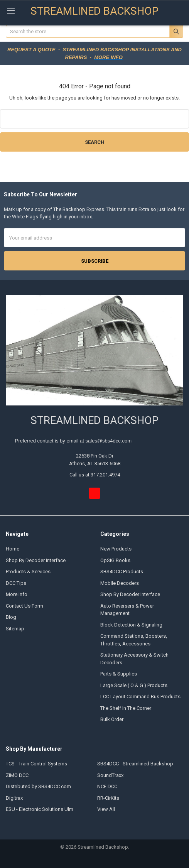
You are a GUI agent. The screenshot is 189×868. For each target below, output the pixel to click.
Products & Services (28, 572)
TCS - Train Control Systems (36, 764)
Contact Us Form (24, 606)
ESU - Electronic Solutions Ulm (40, 809)
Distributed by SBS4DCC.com (38, 786)
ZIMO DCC (17, 775)
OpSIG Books (115, 560)
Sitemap (15, 629)
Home (13, 549)
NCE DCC (107, 786)
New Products (116, 549)
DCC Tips (16, 583)
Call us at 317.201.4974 (95, 475)
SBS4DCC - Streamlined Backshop (135, 764)
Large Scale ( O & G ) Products (134, 685)
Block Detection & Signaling (131, 625)
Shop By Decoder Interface (36, 560)
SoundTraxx (110, 775)
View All (106, 809)
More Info (17, 594)
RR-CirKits (108, 798)
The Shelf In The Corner (126, 708)
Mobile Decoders (120, 583)
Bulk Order (112, 719)
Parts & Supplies (119, 674)
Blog (11, 617)
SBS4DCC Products (122, 572)
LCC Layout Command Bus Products (140, 697)
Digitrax (14, 798)
